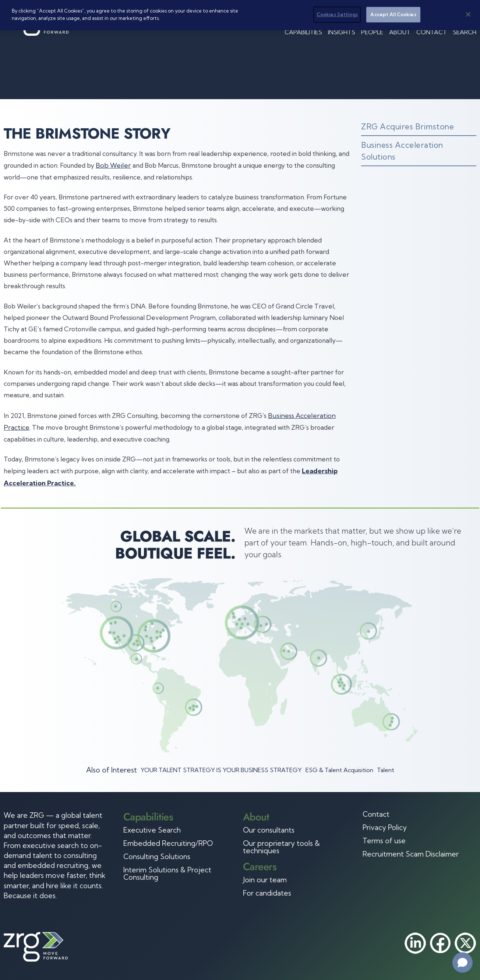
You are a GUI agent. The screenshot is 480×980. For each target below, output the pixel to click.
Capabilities (303, 32)
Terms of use (384, 841)
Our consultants (269, 830)
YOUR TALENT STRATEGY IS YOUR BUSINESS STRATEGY (221, 770)
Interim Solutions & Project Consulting (167, 873)
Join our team (265, 880)
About (400, 32)
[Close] (468, 14)
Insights (342, 32)
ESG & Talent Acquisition (339, 770)
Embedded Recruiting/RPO (168, 843)
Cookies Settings (337, 14)
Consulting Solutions (157, 857)
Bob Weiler (113, 165)
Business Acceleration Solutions (402, 151)
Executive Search (152, 830)
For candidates (267, 893)
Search (465, 32)
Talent (386, 770)
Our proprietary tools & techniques (281, 847)
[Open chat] (463, 962)
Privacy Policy (385, 827)
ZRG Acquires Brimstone (407, 126)
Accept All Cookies (393, 14)
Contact (432, 32)
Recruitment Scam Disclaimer (411, 854)
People (372, 32)
